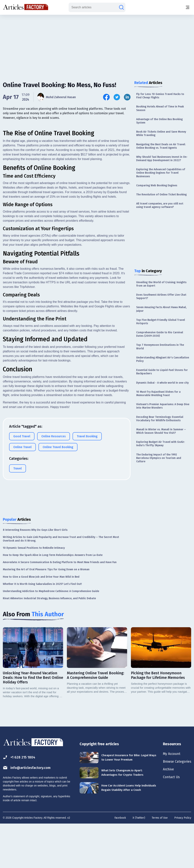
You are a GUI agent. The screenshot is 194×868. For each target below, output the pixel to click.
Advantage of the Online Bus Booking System (159, 121)
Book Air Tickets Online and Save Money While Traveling (161, 133)
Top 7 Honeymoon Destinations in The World (160, 347)
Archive (166, 815)
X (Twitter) (139, 862)
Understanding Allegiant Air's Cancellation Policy (163, 359)
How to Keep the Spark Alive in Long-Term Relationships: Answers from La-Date (53, 599)
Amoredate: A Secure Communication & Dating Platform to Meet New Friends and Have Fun (60, 606)
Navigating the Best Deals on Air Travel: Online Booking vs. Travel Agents (161, 146)
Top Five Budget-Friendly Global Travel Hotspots (161, 322)
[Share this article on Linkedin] (127, 97)
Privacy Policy (183, 862)
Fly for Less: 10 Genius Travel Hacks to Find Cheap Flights (160, 96)
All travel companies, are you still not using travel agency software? (160, 205)
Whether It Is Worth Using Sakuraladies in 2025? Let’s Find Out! (42, 628)
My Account (169, 798)
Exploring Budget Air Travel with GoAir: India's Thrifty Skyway (160, 444)
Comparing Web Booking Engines (157, 185)
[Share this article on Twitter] (117, 97)
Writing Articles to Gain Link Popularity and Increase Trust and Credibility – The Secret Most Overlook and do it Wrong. (61, 583)
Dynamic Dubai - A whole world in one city (162, 383)
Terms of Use (160, 862)
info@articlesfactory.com (29, 812)
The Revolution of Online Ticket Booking (161, 195)
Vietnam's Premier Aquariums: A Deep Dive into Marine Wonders (163, 406)
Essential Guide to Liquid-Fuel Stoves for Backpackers (162, 372)
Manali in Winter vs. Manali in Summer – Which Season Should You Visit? (161, 431)
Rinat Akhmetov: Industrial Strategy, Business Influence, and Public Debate (49, 642)
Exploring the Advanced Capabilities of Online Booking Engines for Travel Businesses (161, 173)
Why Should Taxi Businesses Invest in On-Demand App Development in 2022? (162, 159)
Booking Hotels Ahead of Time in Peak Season (160, 108)
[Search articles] (121, 7)
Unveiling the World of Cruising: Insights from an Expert (161, 284)
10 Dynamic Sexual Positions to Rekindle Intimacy (34, 592)
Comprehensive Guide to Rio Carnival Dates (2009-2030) (160, 334)
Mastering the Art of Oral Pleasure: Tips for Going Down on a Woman (46, 613)
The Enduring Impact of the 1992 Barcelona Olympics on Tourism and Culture (159, 458)
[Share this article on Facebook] (106, 97)
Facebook (120, 862)
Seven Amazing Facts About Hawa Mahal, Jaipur (161, 309)
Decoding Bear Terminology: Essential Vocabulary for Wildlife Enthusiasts (160, 419)
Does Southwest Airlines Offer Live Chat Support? (161, 296)
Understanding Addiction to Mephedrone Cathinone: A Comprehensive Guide (51, 635)
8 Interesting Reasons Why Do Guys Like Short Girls (35, 574)
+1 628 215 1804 (20, 801)
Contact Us (169, 823)
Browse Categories (175, 806)
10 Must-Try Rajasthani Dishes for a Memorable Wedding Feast (158, 394)
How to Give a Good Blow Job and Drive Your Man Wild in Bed (41, 620)
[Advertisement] (97, 44)
